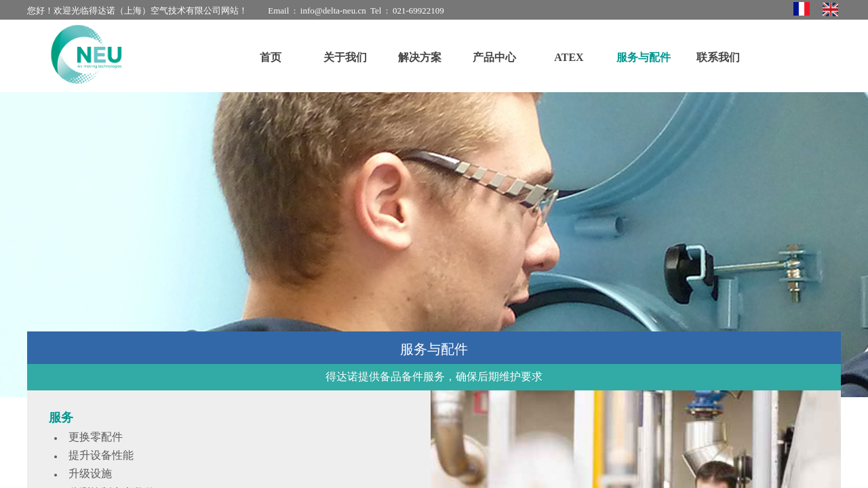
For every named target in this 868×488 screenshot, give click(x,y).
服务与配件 (644, 57)
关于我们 (345, 57)
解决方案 (420, 57)
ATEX (569, 57)
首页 (271, 57)
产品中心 (494, 57)
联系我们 (718, 57)
